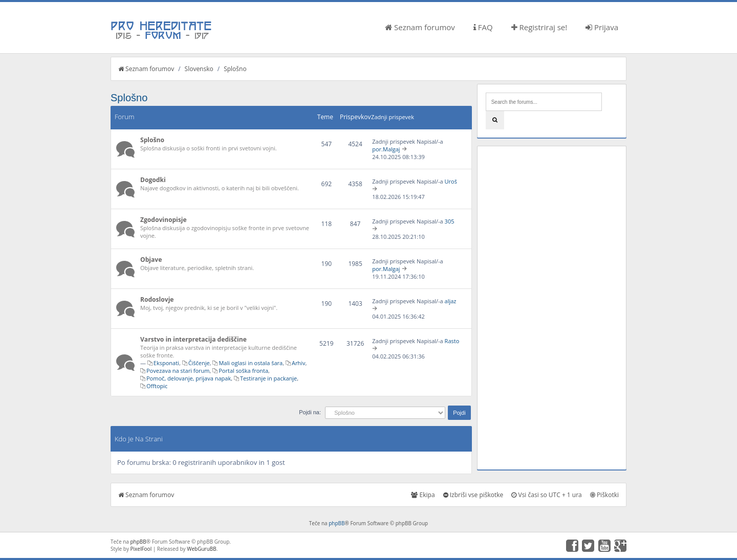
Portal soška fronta (243, 371)
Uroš (451, 181)
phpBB (337, 523)
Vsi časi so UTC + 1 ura (546, 495)
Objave (151, 260)
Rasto (452, 341)
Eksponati (166, 363)
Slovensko (199, 69)
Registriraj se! (539, 27)
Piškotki (604, 495)
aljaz (451, 301)
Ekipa (423, 495)
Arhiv (298, 363)
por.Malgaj (386, 149)
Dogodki (153, 180)
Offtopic (157, 386)
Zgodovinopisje (164, 220)
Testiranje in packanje (268, 378)
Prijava (602, 27)
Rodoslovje (157, 299)
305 (450, 221)
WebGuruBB (202, 549)
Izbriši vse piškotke (473, 495)
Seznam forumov (420, 27)
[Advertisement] (552, 308)
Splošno (235, 69)
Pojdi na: (310, 412)
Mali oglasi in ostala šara (251, 363)
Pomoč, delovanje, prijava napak (189, 378)
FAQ (483, 27)
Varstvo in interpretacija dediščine (193, 339)
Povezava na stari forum (178, 371)
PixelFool (141, 549)
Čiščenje (199, 363)
